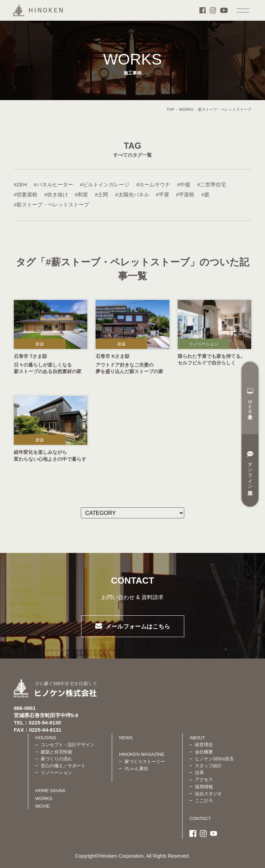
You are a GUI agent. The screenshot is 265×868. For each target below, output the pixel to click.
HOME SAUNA (50, 791)
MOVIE (42, 806)
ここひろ (204, 801)
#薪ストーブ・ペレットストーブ (51, 204)
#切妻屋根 (26, 194)
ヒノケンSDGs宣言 (214, 759)
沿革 (199, 773)
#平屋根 (185, 194)
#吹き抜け (56, 194)
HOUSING (46, 738)
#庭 (205, 194)
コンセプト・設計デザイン (68, 745)
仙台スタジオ (208, 794)
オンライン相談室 (250, 469)
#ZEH (20, 184)
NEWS (126, 738)
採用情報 (204, 787)
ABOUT (197, 738)
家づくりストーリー (145, 762)
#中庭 (184, 184)
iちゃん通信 (136, 768)
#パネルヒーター (53, 184)
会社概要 (204, 752)
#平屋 (163, 194)
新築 (40, 344)
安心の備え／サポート (63, 766)
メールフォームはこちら (138, 627)
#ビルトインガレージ (105, 184)
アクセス (204, 779)
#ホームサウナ (153, 184)
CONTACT (200, 818)
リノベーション (204, 344)
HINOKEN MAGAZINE (142, 754)
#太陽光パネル (132, 194)
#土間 (101, 194)
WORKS (186, 109)
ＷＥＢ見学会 (250, 400)
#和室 (81, 194)
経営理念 (204, 745)
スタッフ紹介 (208, 766)
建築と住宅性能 (56, 752)
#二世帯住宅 (212, 184)
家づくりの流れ (56, 759)
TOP (170, 109)
